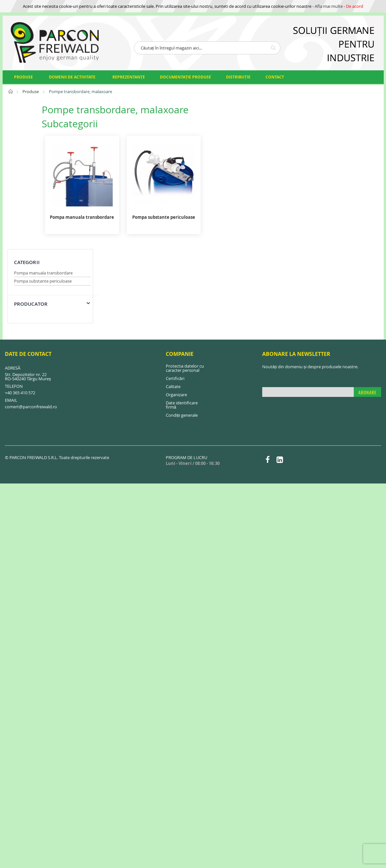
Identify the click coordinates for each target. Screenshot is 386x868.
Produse (31, 91)
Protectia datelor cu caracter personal (185, 294)
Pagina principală (11, 93)
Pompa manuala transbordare (43, 128)
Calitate (173, 312)
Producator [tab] (31, 159)
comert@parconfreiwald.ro (31, 332)
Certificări (175, 304)
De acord (355, 6)
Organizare (176, 320)
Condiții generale (182, 341)
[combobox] (207, 48)
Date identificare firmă (182, 331)
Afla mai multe (329, 6)
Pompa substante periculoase (43, 136)
